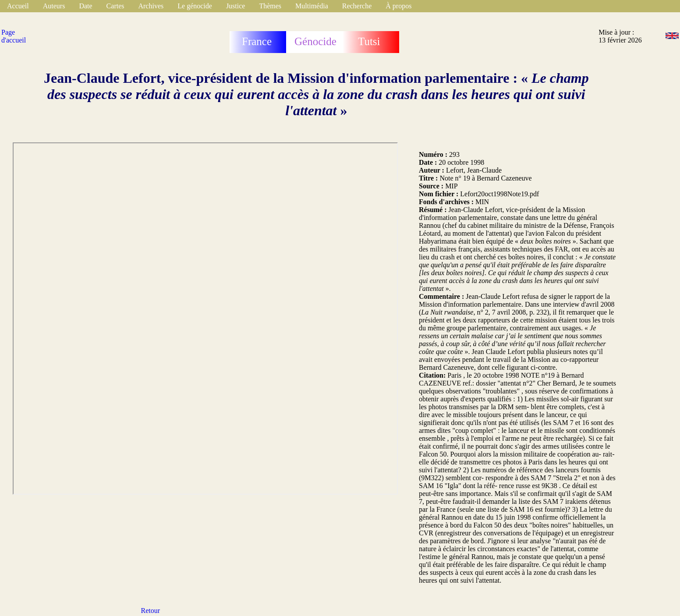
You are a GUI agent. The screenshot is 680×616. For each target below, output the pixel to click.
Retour (151, 611)
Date (85, 6)
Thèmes (270, 6)
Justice (236, 6)
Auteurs (54, 6)
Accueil (18, 6)
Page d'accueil (14, 36)
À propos (398, 6)
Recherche (357, 6)
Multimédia (312, 6)
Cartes (115, 6)
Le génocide (195, 6)
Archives (151, 6)
